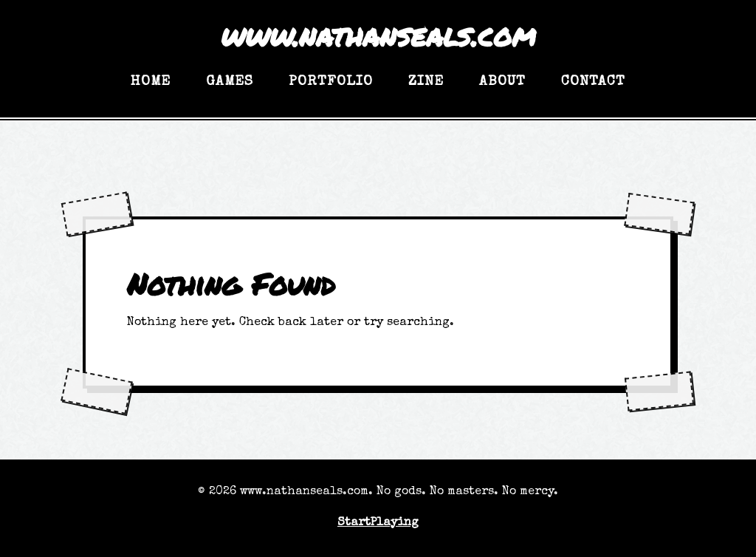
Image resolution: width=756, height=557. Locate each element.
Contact (593, 82)
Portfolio (331, 82)
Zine (426, 82)
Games (230, 82)
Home (151, 82)
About (502, 82)
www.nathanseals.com (378, 35)
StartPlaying (378, 523)
